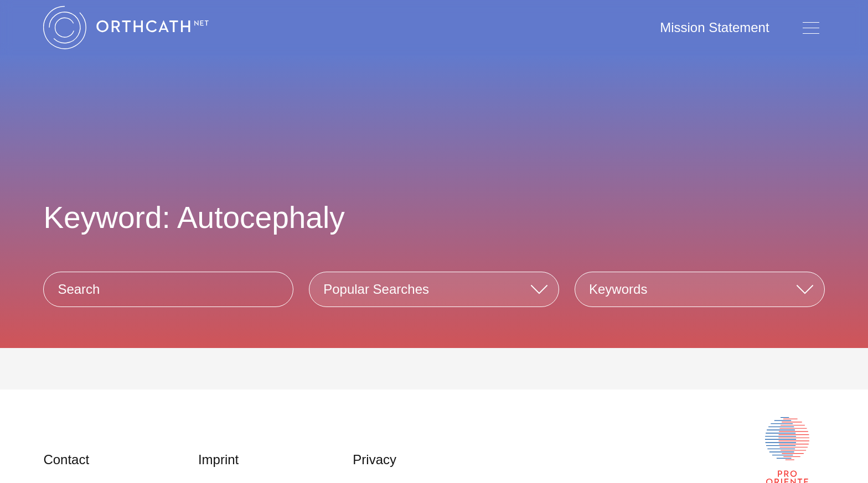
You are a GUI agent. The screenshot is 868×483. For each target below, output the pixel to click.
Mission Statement (714, 27)
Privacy (374, 459)
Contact (66, 459)
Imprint (218, 459)
